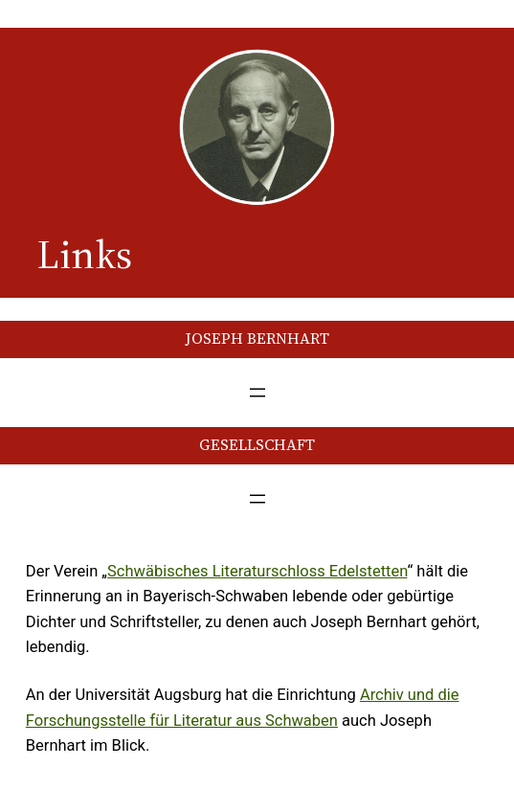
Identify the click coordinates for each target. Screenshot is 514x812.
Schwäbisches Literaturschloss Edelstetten (257, 571)
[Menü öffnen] (257, 393)
